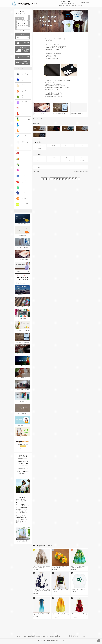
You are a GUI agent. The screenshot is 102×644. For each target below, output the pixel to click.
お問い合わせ (81, 6)
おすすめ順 (76, 171)
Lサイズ (82, 157)
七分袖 (54, 145)
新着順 (86, 171)
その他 (40, 149)
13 (70, 179)
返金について (46, 636)
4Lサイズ (68, 161)
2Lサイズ (39, 161)
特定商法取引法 (74, 636)
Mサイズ (68, 157)
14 (73, 179)
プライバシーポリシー (64, 636)
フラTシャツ (39, 119)
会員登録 (68, 6)
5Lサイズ (82, 161)
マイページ (61, 6)
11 (64, 179)
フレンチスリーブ (82, 145)
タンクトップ (68, 145)
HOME (34, 119)
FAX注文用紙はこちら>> (23, 468)
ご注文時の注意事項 (37, 636)
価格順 (82, 171)
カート (88, 6)
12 (67, 179)
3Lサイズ (54, 161)
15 (76, 179)
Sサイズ (54, 157)
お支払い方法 (54, 636)
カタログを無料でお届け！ (23, 535)
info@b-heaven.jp (23, 458)
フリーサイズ (40, 157)
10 (61, 179)
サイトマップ (82, 636)
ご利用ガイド (20, 636)
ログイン (74, 6)
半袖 (40, 145)
